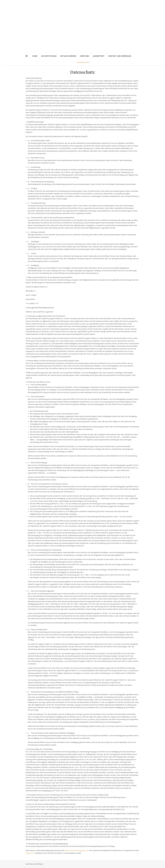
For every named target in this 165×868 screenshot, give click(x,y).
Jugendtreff (99, 56)
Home (35, 56)
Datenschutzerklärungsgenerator (77, 850)
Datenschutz (83, 62)
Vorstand (84, 56)
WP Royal (40, 864)
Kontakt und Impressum (120, 56)
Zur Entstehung (49, 56)
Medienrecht (30, 853)
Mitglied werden (68, 56)
